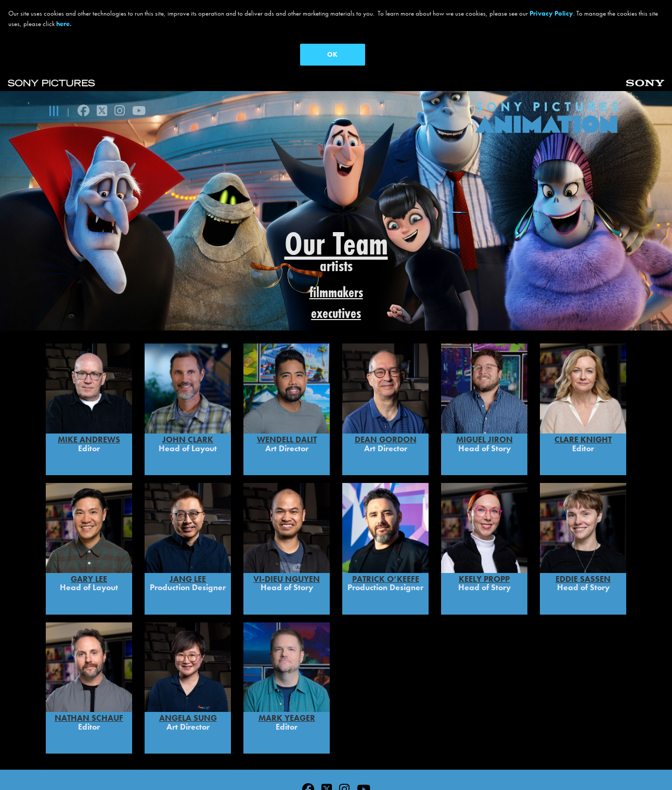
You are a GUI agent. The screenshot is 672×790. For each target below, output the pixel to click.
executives (336, 313)
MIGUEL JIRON (484, 392)
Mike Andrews (89, 392)
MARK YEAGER (287, 670)
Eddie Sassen (583, 531)
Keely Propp (484, 531)
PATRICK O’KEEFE (386, 531)
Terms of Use (195, 762)
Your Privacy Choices (412, 762)
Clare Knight (583, 392)
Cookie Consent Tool (529, 762)
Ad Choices (335, 762)
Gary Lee (89, 531)
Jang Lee (188, 531)
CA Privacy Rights (267, 762)
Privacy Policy (130, 762)
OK (332, 54)
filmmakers (336, 292)
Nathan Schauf (89, 670)
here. (64, 24)
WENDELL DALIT (287, 392)
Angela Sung (188, 670)
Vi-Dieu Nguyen (287, 531)
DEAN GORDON (386, 392)
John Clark (188, 392)
